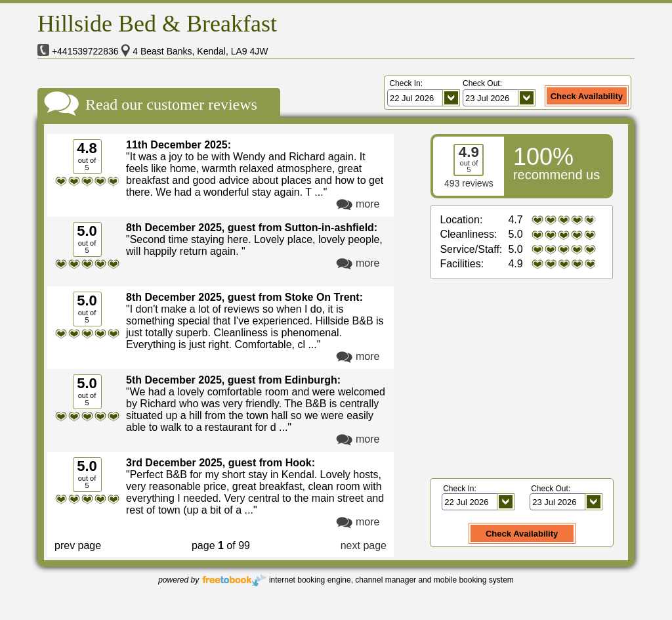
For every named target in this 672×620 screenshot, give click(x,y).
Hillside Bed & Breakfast (157, 24)
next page (364, 545)
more (367, 204)
